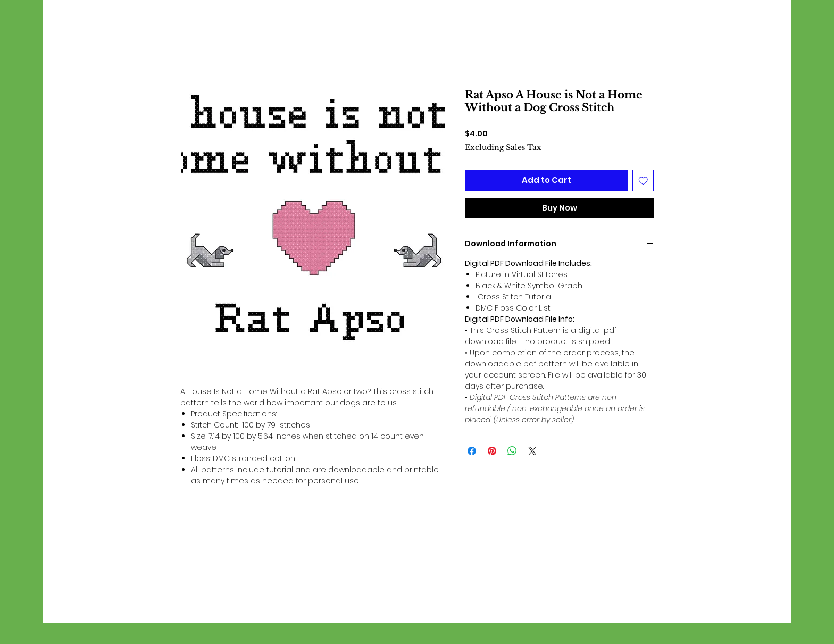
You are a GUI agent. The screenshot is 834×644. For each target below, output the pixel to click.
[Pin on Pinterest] (492, 451)
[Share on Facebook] (472, 451)
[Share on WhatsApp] (512, 451)
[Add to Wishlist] (643, 181)
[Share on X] (532, 451)
